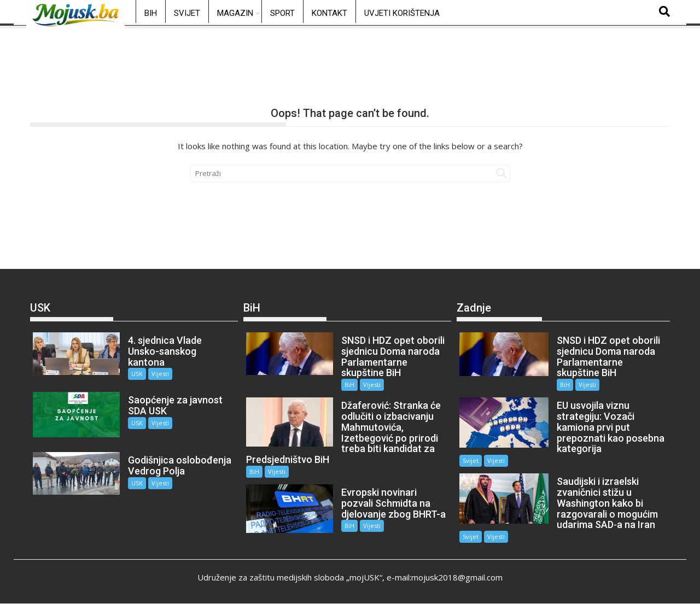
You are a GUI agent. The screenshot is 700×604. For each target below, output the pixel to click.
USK (137, 374)
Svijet (187, 13)
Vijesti (160, 374)
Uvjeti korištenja (402, 13)
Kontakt (329, 13)
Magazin (235, 13)
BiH (151, 13)
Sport (282, 13)
